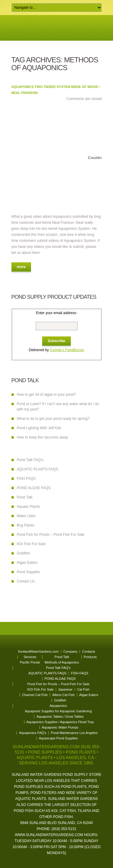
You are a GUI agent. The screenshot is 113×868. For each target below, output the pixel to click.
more (21, 267)
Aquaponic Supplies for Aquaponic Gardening (58, 711)
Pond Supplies (28, 572)
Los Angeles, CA (75, 757)
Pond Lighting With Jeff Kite (39, 428)
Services (30, 657)
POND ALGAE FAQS (34, 488)
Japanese (65, 689)
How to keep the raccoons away (42, 437)
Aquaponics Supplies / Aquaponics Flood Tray (60, 722)
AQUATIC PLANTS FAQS (38, 469)
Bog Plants (26, 525)
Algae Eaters (27, 563)
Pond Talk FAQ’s (30, 460)
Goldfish (24, 553)
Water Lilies (26, 516)
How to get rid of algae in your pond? (46, 395)
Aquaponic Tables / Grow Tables (60, 717)
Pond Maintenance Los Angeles (74, 733)
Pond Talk (25, 497)
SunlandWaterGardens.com (38, 651)
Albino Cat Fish (63, 695)
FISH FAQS (26, 479)
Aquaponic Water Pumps (60, 727)
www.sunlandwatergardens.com (49, 835)
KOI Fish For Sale (31, 544)
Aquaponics (58, 706)
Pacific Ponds (30, 662)
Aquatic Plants (28, 507)
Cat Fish (83, 689)
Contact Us (26, 581)
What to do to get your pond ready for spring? (53, 419)
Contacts (88, 651)
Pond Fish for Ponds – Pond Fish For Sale (51, 535)
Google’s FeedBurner (67, 350)
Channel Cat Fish (35, 695)
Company (70, 651)
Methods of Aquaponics (62, 662)
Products (90, 657)
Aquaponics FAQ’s (33, 733)
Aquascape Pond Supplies (58, 738)
